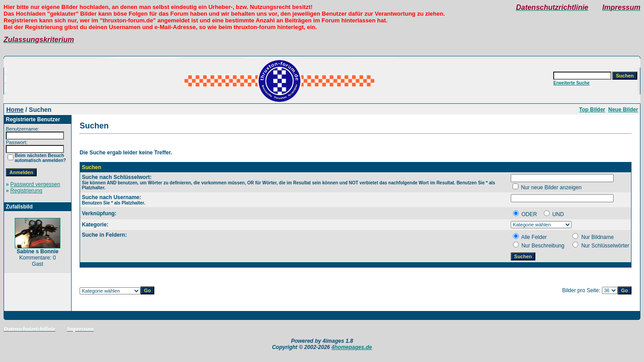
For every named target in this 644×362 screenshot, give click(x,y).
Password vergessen (35, 184)
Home (15, 110)
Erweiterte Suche (571, 83)
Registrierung (26, 191)
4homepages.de (352, 347)
